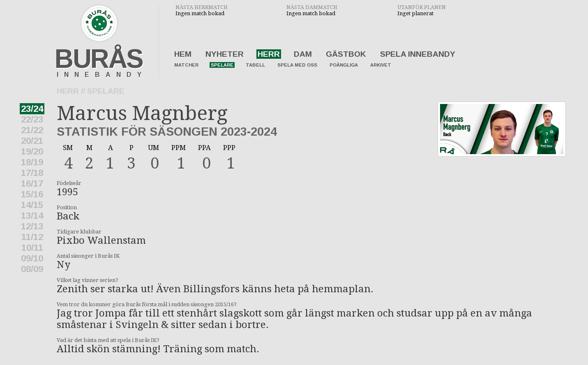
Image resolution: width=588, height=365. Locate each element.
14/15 (32, 205)
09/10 (32, 258)
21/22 (32, 130)
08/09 (32, 269)
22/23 (32, 119)
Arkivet (381, 65)
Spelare (222, 65)
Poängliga (344, 65)
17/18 (32, 173)
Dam (303, 54)
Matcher (186, 65)
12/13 (32, 226)
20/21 (32, 141)
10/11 (32, 248)
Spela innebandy (418, 54)
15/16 (32, 194)
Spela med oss (297, 65)
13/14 (32, 216)
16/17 (32, 184)
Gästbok (346, 54)
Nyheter (225, 54)
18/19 (32, 162)
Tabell (255, 65)
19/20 (32, 151)
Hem (183, 54)
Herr (269, 54)
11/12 (32, 237)
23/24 (32, 109)
